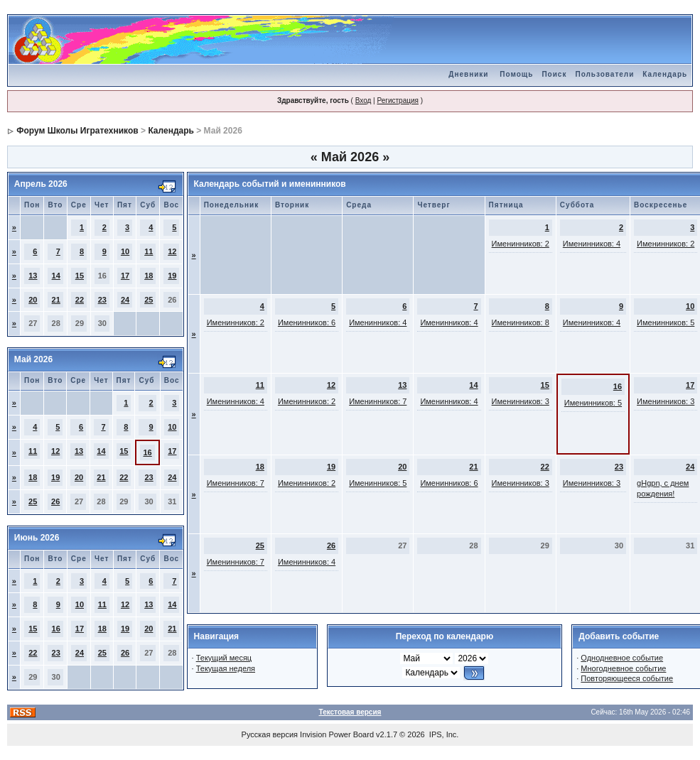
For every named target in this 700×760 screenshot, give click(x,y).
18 (149, 276)
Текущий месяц (224, 658)
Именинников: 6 (307, 322)
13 (33, 276)
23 (102, 300)
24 (125, 300)
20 (33, 300)
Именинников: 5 (666, 322)
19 (172, 276)
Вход (364, 101)
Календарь (665, 74)
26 (55, 501)
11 (149, 251)
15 (80, 276)
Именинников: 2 (521, 244)
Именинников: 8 (521, 322)
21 (56, 300)
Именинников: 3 (521, 401)
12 (172, 251)
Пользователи (604, 74)
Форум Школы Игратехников (77, 131)
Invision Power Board (337, 734)
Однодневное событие (622, 658)
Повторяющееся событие (627, 678)
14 (56, 276)
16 (147, 452)
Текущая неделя (226, 668)
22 (80, 300)
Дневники (468, 74)
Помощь (516, 74)
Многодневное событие (623, 668)
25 (149, 300)
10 (125, 251)
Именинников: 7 (378, 401)
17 (125, 276)
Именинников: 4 (592, 244)
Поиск (554, 74)
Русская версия (270, 734)
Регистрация (397, 101)
